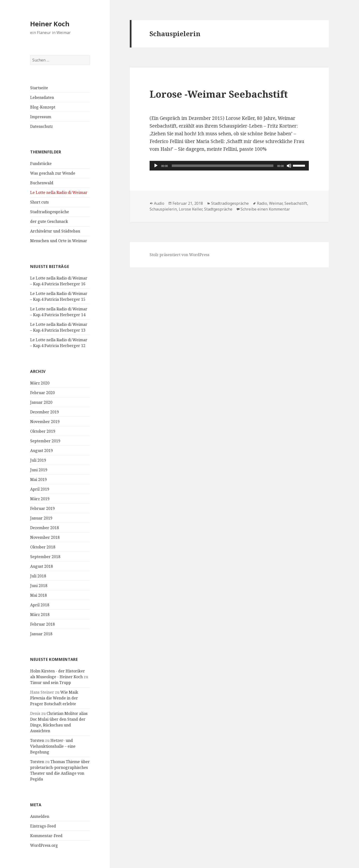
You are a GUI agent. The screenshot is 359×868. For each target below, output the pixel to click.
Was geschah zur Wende (53, 173)
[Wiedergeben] (156, 166)
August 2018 (41, 566)
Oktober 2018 (43, 547)
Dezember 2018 (45, 528)
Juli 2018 (38, 576)
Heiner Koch (50, 24)
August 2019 (41, 451)
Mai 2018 (38, 595)
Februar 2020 (42, 393)
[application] (229, 166)
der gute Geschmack (49, 221)
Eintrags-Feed (43, 826)
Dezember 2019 (45, 412)
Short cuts (39, 202)
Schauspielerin (163, 209)
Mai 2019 (38, 479)
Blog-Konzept (43, 107)
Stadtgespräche (218, 209)
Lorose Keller (190, 209)
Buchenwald (42, 183)
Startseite (39, 88)
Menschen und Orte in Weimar (59, 241)
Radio (262, 203)
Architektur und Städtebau (55, 231)
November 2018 (45, 537)
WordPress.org (44, 845)
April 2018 (40, 605)
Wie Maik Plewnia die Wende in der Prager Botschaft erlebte (54, 698)
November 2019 (45, 422)
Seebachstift (296, 203)
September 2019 (45, 441)
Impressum (41, 117)
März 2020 (40, 383)
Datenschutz (41, 126)
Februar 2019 (42, 508)
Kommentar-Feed (46, 836)
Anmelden (40, 816)
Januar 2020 (41, 402)
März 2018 (40, 615)
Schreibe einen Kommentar (265, 209)
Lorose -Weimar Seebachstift (219, 94)
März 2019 (40, 499)
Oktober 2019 (43, 431)
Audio (159, 203)
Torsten (37, 740)
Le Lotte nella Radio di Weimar (59, 192)
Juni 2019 (39, 470)
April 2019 (40, 489)
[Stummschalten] (289, 166)
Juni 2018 (39, 586)
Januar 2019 (41, 518)
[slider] (223, 166)
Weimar (276, 203)
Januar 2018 (41, 634)
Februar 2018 (42, 624)
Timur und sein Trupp (51, 683)
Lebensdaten (42, 97)
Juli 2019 (38, 460)
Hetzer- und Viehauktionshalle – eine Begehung (53, 746)
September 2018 (45, 557)
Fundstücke (41, 164)
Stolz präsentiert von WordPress (179, 255)
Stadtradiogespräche (50, 212)
